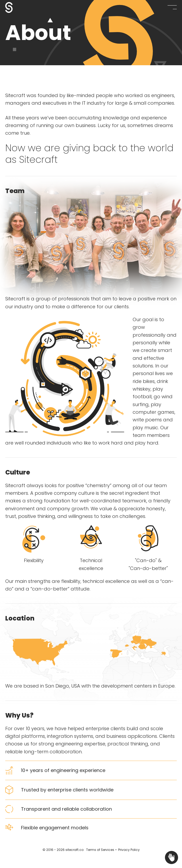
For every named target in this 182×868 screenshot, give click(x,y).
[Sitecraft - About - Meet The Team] (18, 7)
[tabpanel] (91, 129)
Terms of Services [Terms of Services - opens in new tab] (100, 850)
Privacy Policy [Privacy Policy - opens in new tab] (129, 850)
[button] (172, 7)
